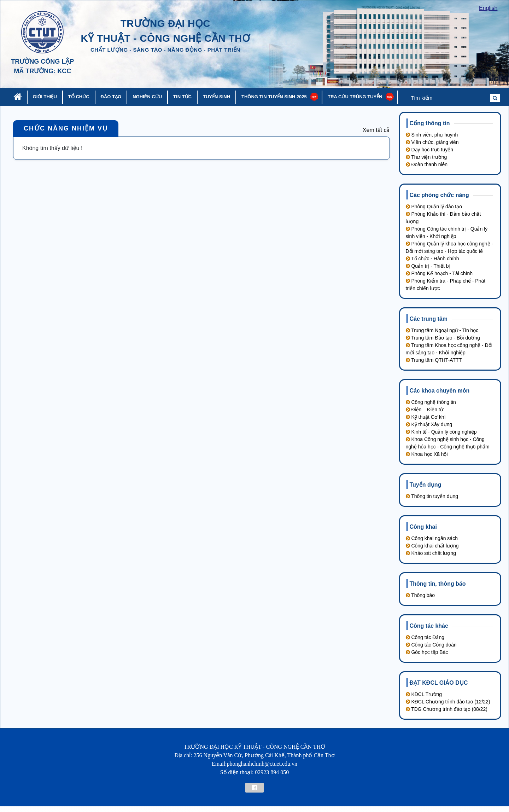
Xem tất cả (376, 130)
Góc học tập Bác (427, 652)
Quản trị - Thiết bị (428, 266)
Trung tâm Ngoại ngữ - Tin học (442, 330)
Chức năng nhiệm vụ (66, 128)
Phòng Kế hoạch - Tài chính (439, 273)
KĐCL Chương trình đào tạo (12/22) (448, 702)
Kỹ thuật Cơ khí (426, 417)
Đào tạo (111, 97)
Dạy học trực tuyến (429, 150)
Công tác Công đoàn (431, 645)
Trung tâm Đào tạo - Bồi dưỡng (443, 338)
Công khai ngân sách (432, 538)
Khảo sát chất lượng (431, 553)
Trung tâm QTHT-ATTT (434, 360)
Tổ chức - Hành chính (432, 259)
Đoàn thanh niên (427, 164)
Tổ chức (79, 97)
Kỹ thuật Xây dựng (429, 424)
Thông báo (420, 595)
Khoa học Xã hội (427, 454)
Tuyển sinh (217, 97)
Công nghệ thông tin (431, 402)
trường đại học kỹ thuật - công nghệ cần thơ (165, 31)
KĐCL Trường (424, 694)
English (488, 8)
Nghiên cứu (147, 97)
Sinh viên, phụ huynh (432, 135)
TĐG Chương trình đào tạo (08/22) (447, 709)
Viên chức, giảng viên (432, 142)
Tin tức (182, 97)
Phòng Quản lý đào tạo (434, 207)
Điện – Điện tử (425, 410)
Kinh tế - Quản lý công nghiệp (441, 432)
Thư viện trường (426, 157)
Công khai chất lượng (432, 546)
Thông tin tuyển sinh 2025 (274, 97)
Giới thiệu (45, 97)
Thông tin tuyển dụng (432, 496)
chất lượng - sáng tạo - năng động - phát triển (165, 50)
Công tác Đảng (425, 637)
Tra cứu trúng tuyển (355, 97)
